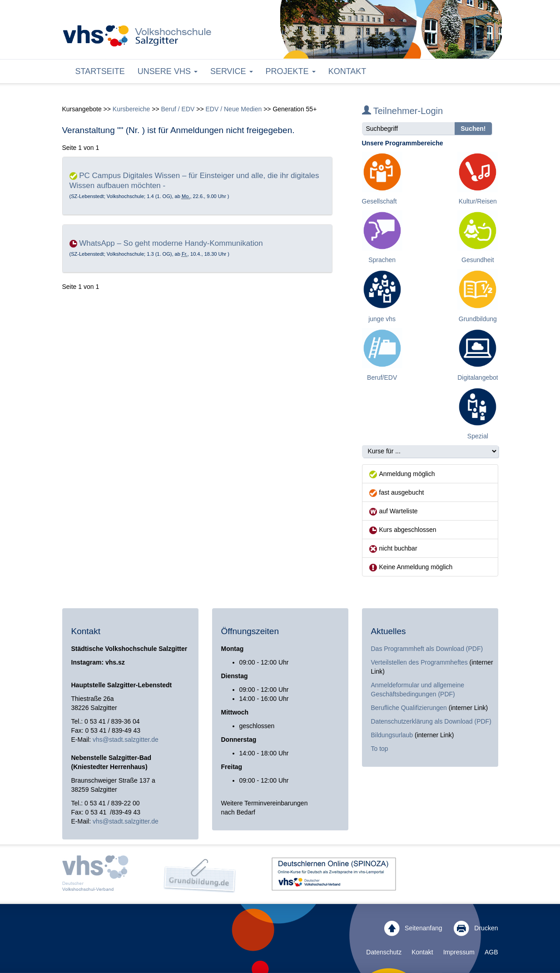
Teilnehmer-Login (403, 111)
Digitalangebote (479, 377)
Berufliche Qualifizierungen (410, 708)
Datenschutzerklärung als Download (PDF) (431, 721)
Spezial (478, 436)
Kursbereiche (131, 109)
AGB (491, 952)
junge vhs (382, 319)
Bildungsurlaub (392, 735)
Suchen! (473, 129)
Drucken (476, 928)
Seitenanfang (413, 928)
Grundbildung (478, 319)
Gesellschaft (379, 201)
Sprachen (382, 260)
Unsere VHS (168, 71)
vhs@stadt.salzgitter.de (126, 740)
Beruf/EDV (382, 377)
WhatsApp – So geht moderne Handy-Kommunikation (171, 243)
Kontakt (347, 71)
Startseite (100, 71)
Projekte (291, 71)
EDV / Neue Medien (234, 109)
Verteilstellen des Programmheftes (419, 662)
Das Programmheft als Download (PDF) (427, 649)
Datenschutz (384, 952)
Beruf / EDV (178, 109)
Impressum (459, 952)
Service (232, 71)
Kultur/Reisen (478, 201)
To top (380, 749)
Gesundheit (478, 260)
